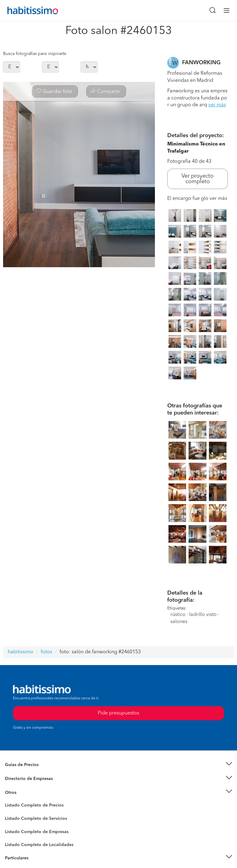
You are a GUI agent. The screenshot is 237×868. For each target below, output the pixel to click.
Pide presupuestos (118, 713)
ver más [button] (217, 105)
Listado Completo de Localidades (39, 845)
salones (179, 622)
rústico (178, 615)
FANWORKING (201, 63)
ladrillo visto (203, 615)
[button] (118, 765)
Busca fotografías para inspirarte (35, 54)
